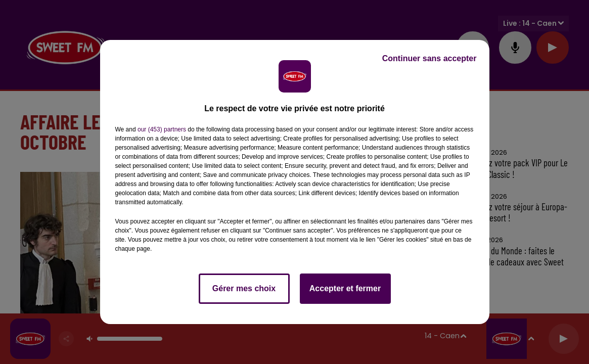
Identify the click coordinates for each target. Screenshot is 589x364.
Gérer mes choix (244, 288)
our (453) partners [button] (162, 129)
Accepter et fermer (345, 288)
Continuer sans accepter (429, 58)
